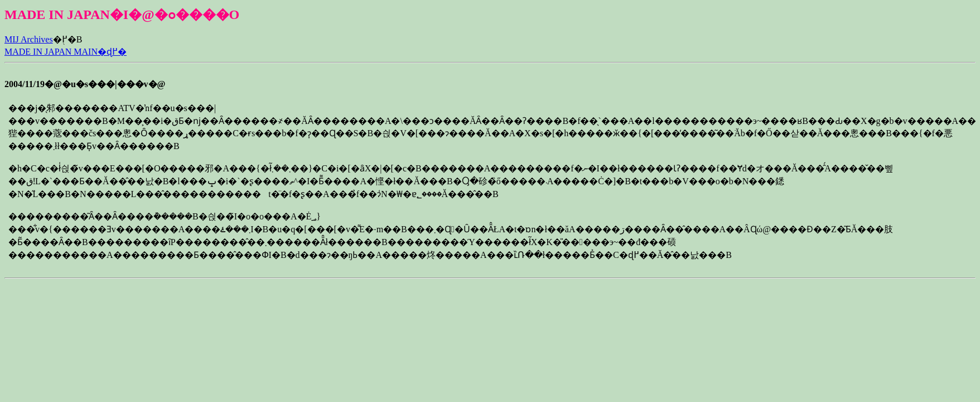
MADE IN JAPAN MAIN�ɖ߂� (66, 52)
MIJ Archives (29, 39)
